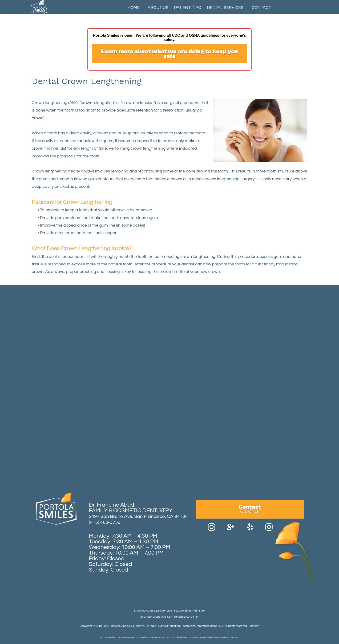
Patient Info (188, 8)
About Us (158, 8)
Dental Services (225, 8)
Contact (261, 8)
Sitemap (254, 626)
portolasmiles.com (173, 611)
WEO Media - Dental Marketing (161, 626)
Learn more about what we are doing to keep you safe (169, 54)
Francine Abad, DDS (122, 626)
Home (134, 8)
